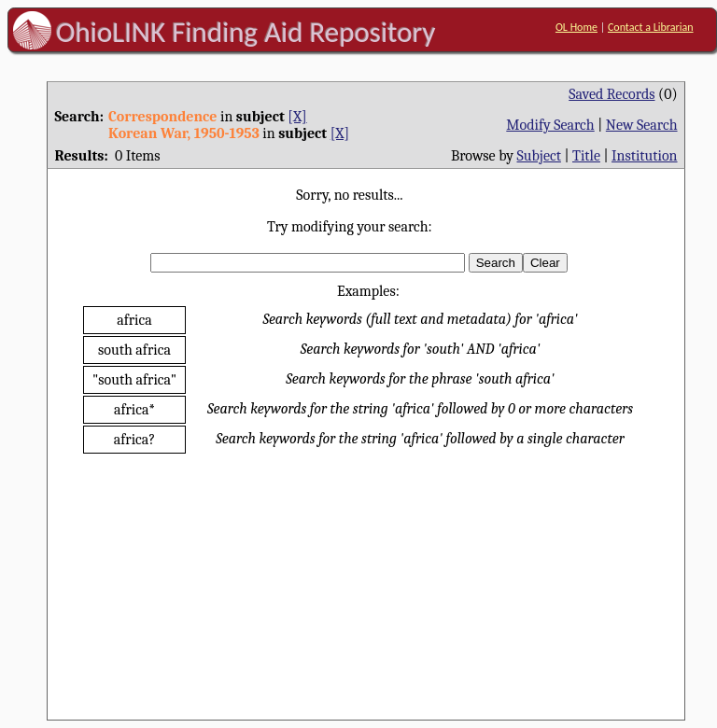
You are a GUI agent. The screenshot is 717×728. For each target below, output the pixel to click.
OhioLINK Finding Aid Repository (246, 32)
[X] (297, 117)
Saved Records (612, 94)
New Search (642, 125)
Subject (539, 156)
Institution (645, 156)
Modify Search (550, 125)
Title (586, 156)
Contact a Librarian (651, 27)
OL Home (576, 27)
